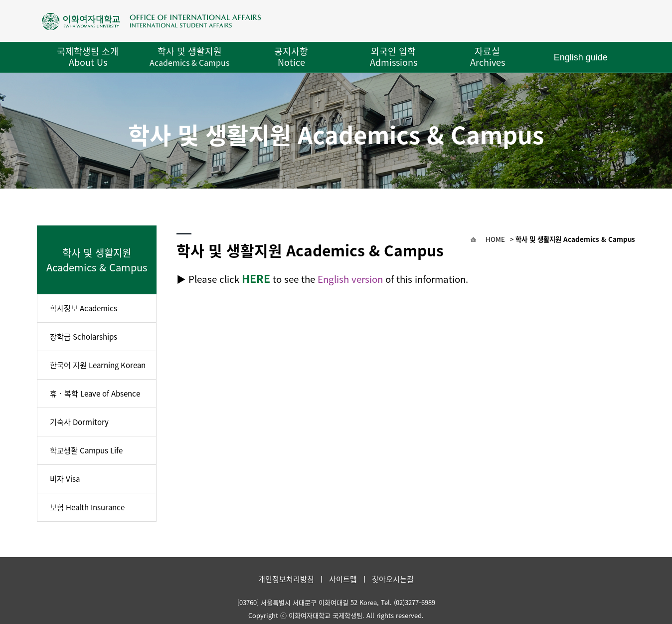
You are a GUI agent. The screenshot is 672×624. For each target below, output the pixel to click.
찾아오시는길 (393, 579)
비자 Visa (65, 479)
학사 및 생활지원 (189, 56)
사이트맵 (343, 579)
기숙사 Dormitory (79, 422)
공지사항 (291, 57)
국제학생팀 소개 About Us (88, 57)
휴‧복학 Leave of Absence (95, 394)
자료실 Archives (488, 57)
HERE (256, 278)
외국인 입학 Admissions (394, 57)
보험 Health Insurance (87, 507)
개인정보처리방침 (286, 579)
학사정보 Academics (84, 308)
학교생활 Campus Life (86, 450)
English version (350, 279)
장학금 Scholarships (84, 337)
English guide (581, 57)
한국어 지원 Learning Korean (98, 365)
